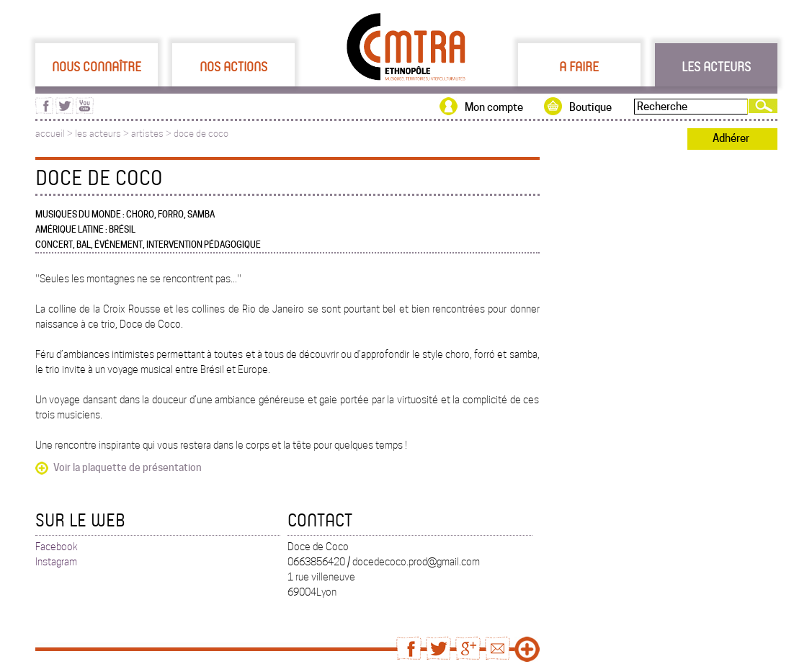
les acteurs (98, 134)
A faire (579, 66)
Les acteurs (716, 66)
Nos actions (233, 66)
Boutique (590, 107)
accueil (50, 134)
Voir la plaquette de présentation (128, 467)
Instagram (56, 562)
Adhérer (731, 138)
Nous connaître (97, 66)
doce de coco (201, 134)
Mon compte (494, 107)
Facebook (57, 547)
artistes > (152, 134)
